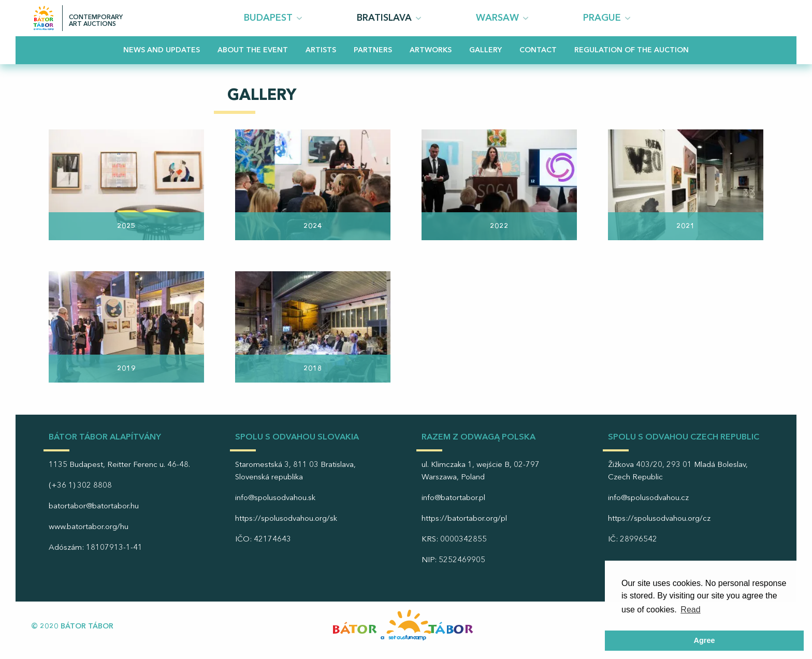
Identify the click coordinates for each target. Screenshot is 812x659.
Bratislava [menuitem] (384, 18)
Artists (321, 50)
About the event (253, 50)
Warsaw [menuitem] (497, 18)
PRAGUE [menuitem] (602, 18)
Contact (538, 50)
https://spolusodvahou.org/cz (659, 519)
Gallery (485, 50)
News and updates (162, 50)
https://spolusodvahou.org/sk (286, 519)
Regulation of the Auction (632, 50)
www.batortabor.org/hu (89, 527)
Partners (373, 50)
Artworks (431, 50)
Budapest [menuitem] (268, 18)
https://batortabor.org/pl (464, 519)
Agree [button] (705, 640)
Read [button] (690, 610)
